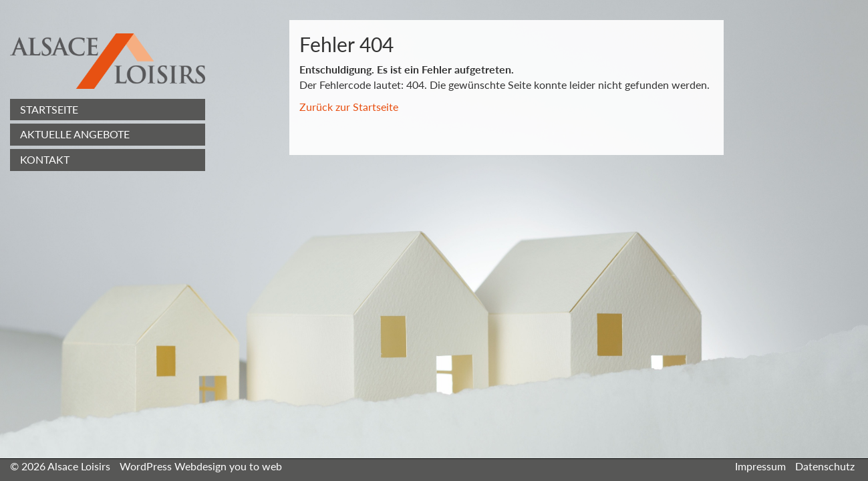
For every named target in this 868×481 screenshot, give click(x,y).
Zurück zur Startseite (349, 107)
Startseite (49, 109)
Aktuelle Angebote (75, 134)
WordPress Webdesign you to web (201, 466)
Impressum (760, 466)
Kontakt (45, 159)
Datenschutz (825, 466)
